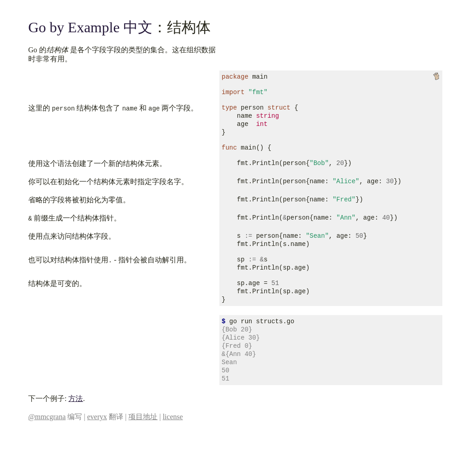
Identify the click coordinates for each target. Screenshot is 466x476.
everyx (97, 417)
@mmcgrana (47, 417)
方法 (76, 398)
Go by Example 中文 (90, 27)
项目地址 (143, 417)
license (172, 417)
